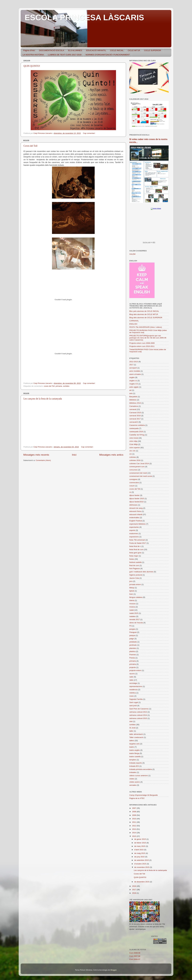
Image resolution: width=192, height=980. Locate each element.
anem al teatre (135, 374)
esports (132, 530)
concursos (133, 470)
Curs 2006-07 (135, 959)
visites (132, 779)
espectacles (134, 527)
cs (130, 492)
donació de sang (136, 508)
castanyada (134, 428)
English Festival (136, 521)
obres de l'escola (136, 623)
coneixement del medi (138, 473)
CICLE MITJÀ (134, 50)
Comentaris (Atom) (43, 460)
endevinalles (134, 518)
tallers (132, 741)
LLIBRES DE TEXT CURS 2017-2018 (65, 55)
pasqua (132, 635)
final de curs (134, 565)
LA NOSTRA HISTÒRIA (33, 55)
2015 (134, 836)
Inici (74, 455)
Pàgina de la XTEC (137, 798)
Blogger (113, 970)
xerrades (133, 785)
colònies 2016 (135, 460)
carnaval (133, 409)
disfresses (133, 505)
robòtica (133, 693)
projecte (133, 667)
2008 (134, 812)
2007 (134, 808)
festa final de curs (136, 549)
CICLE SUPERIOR (153, 50)
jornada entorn (135, 584)
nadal (132, 610)
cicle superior (135, 448)
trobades (133, 772)
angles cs (133, 381)
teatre (132, 747)
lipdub (132, 591)
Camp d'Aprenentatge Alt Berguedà (143, 795)
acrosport (133, 368)
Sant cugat (134, 702)
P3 (130, 626)
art (130, 390)
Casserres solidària (137, 425)
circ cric (132, 451)
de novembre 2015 (142, 867)
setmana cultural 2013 (138, 712)
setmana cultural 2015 (138, 718)
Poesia (132, 658)
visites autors (135, 782)
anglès (132, 377)
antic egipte (134, 387)
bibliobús (133, 400)
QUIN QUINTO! (32, 66)
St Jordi (132, 728)
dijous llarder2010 (136, 502)
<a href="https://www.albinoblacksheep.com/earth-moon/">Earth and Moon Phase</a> (149, 226)
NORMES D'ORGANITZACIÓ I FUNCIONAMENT (108, 55)
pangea (132, 629)
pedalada (133, 642)
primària (133, 664)
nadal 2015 (134, 613)
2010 (134, 819)
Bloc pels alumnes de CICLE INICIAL (144, 311)
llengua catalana (136, 597)
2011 (134, 822)
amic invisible (135, 371)
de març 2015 (140, 846)
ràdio (131, 680)
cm (131, 454)
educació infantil (136, 514)
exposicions (134, 537)
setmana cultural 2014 (138, 715)
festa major (134, 556)
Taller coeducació (136, 737)
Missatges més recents (36, 455)
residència (133, 690)
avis (131, 393)
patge (132, 639)
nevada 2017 (135, 619)
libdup (132, 588)
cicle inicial (134, 438)
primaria (59, 386)
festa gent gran (135, 553)
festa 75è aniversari (137, 540)
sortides (66, 386)
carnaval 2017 (135, 419)
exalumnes (134, 534)
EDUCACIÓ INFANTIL (96, 50)
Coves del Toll (30, 146)
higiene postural (136, 575)
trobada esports (136, 763)
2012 (134, 826)
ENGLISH (133, 324)
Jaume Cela (134, 578)
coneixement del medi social (141, 476)
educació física (135, 511)
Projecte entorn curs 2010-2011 (142, 346)
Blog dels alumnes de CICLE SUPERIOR (146, 318)
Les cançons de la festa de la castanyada (43, 399)
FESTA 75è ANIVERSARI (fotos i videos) (146, 327)
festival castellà (135, 562)
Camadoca (134, 406)
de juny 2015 (140, 857)
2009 (134, 815)
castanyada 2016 (136, 432)
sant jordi (133, 706)
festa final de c (135, 546)
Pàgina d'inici (29, 50)
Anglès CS (134, 384)
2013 (134, 829)
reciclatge (133, 683)
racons (132, 674)
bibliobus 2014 (135, 403)
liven (131, 594)
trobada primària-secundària (141, 769)
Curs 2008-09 (135, 953)
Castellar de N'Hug (137, 435)
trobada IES (134, 766)
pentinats (133, 645)
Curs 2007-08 (135, 956)
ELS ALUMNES (75, 50)
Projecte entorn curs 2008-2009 (142, 343)
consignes (133, 479)
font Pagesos (135, 569)
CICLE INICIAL (117, 50)
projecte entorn (135, 670)
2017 (131, 365)
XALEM (132, 254)
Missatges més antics (111, 455)
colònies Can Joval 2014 (139, 464)
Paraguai (133, 632)
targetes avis (134, 744)
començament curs (137, 467)
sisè (131, 721)
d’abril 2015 (139, 850)
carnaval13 (134, 422)
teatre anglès (135, 750)
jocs (131, 581)
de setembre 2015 (142, 860)
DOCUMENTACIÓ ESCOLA (52, 50)
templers (133, 760)
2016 (134, 886)
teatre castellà (135, 757)
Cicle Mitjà (133, 444)
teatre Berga (134, 753)
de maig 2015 (140, 853)
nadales (132, 616)
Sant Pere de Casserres (139, 709)
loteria (132, 600)
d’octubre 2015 (140, 864)
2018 (134, 893)
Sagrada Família (136, 699)
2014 (134, 833)
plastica (132, 651)
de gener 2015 (140, 839)
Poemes (133, 655)
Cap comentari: (89, 133)
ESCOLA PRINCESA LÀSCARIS (84, 17)
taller (131, 731)
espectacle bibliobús (137, 524)
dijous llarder (134, 495)
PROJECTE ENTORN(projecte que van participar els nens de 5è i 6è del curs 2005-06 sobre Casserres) (148, 338)
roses (132, 696)
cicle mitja (133, 441)
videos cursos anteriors (139, 776)
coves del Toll (49, 386)
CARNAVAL (134, 321)
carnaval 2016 (135, 416)
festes (132, 559)
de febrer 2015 (140, 843)
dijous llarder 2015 (137, 499)
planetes (133, 648)
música (132, 607)
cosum (132, 486)
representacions (136, 686)
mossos (132, 604)
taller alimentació (136, 734)
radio (131, 677)
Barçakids (133, 397)
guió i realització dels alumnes (141, 572)
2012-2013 (134, 362)
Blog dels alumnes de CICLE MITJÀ (144, 314)
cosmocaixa (134, 483)
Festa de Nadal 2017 (138, 543)
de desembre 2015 (142, 882)
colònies (133, 457)
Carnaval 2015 (135, 413)
